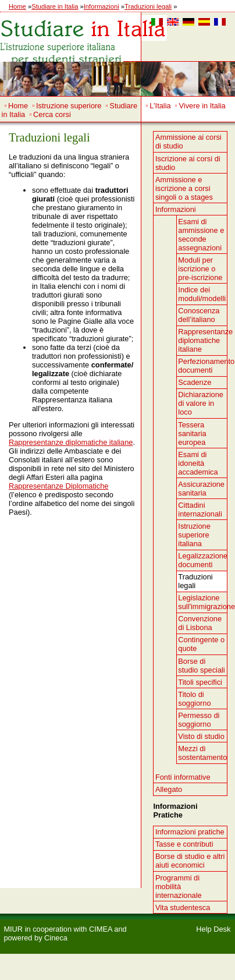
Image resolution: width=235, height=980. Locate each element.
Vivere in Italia (202, 106)
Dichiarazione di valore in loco (201, 403)
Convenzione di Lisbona (200, 623)
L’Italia (160, 106)
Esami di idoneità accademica (198, 463)
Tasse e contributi (184, 844)
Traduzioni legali (148, 6)
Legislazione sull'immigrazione (203, 602)
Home (17, 6)
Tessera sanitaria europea (192, 434)
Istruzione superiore (69, 106)
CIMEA (101, 929)
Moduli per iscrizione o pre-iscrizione (200, 269)
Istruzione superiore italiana (194, 535)
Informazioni (102, 6)
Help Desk (213, 929)
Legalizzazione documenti (203, 560)
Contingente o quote (201, 644)
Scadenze (195, 382)
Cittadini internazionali (200, 510)
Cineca (56, 938)
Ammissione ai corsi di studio (188, 141)
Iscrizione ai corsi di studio (188, 163)
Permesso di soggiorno (199, 720)
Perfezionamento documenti (203, 366)
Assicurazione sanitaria (201, 489)
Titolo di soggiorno (194, 699)
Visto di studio (201, 736)
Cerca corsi (52, 114)
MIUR (13, 929)
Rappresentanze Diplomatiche (58, 486)
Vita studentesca (183, 908)
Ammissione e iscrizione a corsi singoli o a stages (184, 188)
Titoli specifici (200, 682)
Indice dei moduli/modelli (202, 294)
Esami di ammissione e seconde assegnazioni (201, 235)
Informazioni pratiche (190, 832)
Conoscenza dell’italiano (199, 315)
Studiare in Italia (55, 6)
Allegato (169, 789)
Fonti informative (183, 777)
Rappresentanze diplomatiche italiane (71, 442)
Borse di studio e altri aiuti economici (190, 861)
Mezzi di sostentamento (202, 753)
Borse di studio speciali (201, 666)
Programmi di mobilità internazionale (179, 887)
